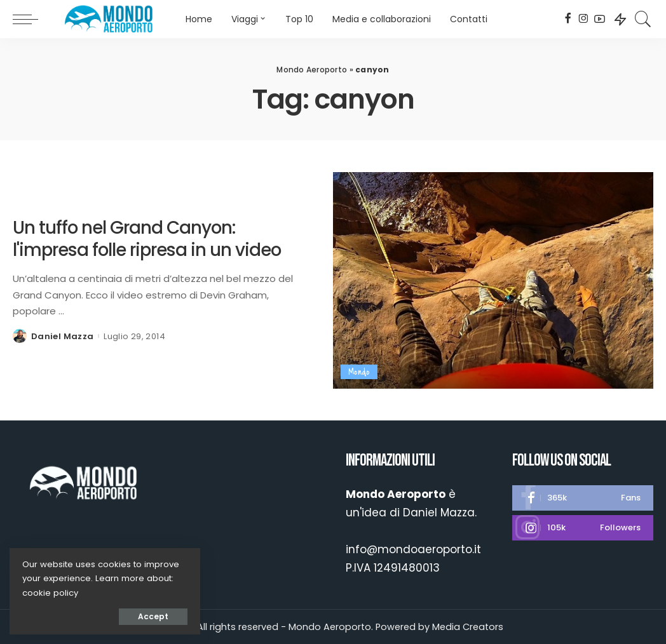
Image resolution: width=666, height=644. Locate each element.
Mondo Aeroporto (312, 70)
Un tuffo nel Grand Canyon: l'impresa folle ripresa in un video (147, 239)
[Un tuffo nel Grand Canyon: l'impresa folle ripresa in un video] (493, 280)
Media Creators (468, 627)
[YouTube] (600, 19)
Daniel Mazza (62, 336)
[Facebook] (568, 19)
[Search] (643, 19)
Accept (153, 616)
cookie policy (50, 593)
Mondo (359, 372)
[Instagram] (584, 19)
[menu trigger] (32, 19)
